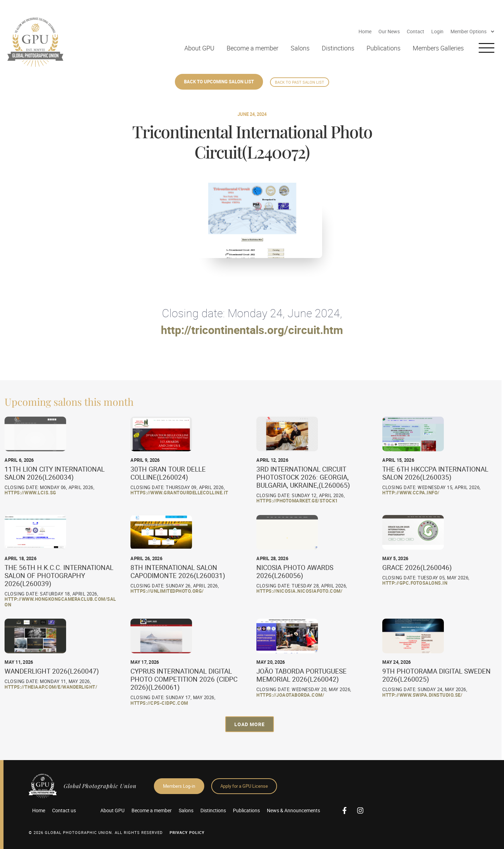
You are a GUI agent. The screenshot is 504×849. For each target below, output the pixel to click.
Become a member (253, 48)
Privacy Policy (187, 832)
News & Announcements (293, 810)
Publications (384, 48)
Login (437, 31)
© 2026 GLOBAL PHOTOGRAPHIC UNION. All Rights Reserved (96, 832)
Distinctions (338, 48)
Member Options (473, 32)
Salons (300, 48)
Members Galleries (438, 48)
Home (365, 31)
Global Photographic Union (100, 786)
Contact (416, 31)
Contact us (64, 810)
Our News (389, 31)
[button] (250, 724)
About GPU (199, 48)
